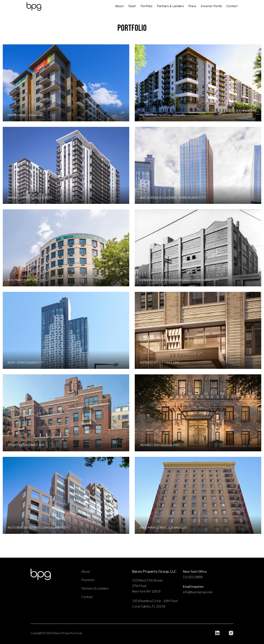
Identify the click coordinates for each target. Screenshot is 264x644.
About (119, 6)
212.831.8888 (193, 577)
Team (132, 6)
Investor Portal (211, 6)
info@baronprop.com (198, 592)
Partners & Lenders (170, 6)
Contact (232, 6)
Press (192, 6)
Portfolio (146, 6)
